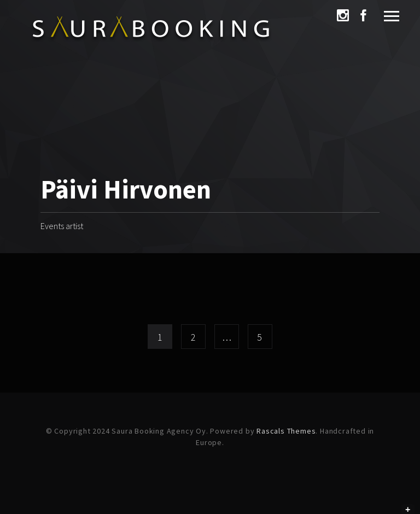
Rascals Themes (286, 431)
